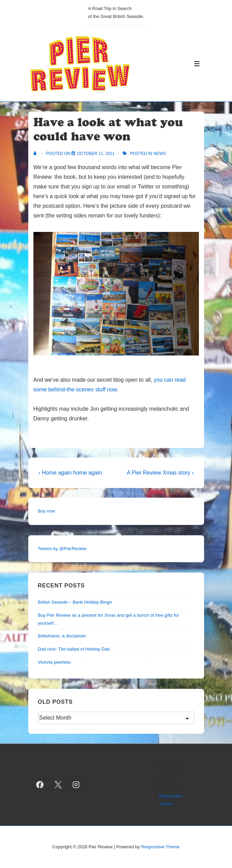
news (160, 154)
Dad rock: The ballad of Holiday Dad (74, 649)
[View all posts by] (36, 154)
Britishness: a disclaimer (62, 636)
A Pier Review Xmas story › (160, 473)
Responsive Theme (160, 847)
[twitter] (58, 784)
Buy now (47, 511)
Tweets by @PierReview (62, 549)
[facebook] (40, 784)
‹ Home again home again (70, 473)
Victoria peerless (54, 662)
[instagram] (76, 784)
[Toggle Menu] (197, 64)
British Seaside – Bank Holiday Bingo (75, 602)
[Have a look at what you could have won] (96, 154)
